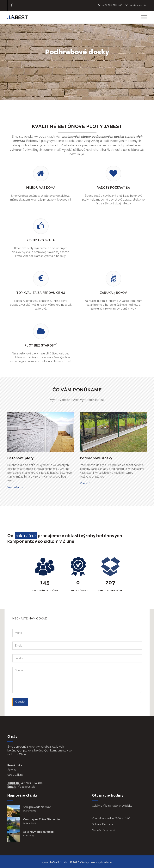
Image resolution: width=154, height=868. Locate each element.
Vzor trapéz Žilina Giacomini (42, 819)
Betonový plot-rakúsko (38, 832)
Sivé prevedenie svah (37, 807)
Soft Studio (61, 862)
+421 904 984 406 (110, 5)
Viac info (13, 487)
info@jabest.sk (136, 5)
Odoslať (20, 702)
